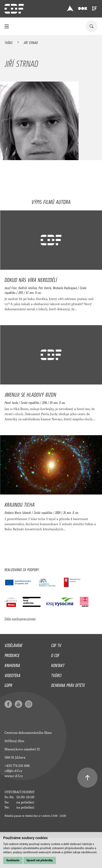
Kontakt (58, 664)
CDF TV (56, 644)
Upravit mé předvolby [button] (40, 860)
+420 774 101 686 (17, 766)
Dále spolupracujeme (20, 619)
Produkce (12, 654)
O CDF (55, 654)
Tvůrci (9, 42)
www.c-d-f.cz (14, 776)
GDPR (8, 684)
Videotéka (12, 674)
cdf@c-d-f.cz (13, 771)
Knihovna (12, 664)
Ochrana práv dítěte (68, 684)
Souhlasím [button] (13, 860)
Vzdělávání (13, 644)
